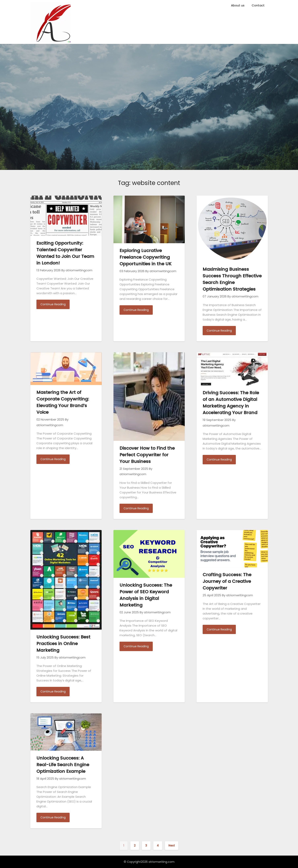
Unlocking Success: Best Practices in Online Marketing (63, 644)
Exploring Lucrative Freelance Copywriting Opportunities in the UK (145, 257)
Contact (258, 5)
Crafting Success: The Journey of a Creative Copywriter (227, 581)
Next (172, 846)
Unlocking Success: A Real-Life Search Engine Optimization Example (63, 765)
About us (238, 5)
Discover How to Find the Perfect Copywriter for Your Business (147, 455)
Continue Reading (53, 304)
